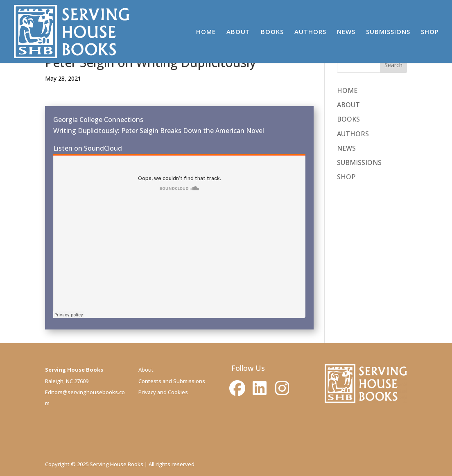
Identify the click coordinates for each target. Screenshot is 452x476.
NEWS (346, 32)
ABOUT (238, 32)
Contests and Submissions (172, 381)
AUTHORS (310, 32)
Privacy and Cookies (163, 392)
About (146, 370)
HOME (206, 32)
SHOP (430, 32)
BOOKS (272, 32)
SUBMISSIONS (388, 32)
